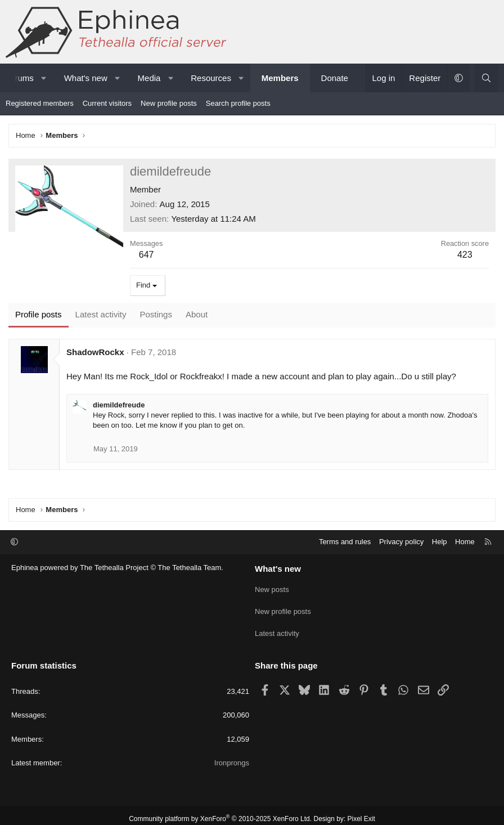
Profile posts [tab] (39, 314)
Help (440, 542)
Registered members (40, 103)
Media (149, 78)
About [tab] (197, 314)
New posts (272, 588)
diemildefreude (119, 405)
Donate (335, 78)
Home (465, 542)
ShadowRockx (95, 352)
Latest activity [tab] (101, 314)
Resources (211, 78)
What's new (86, 78)
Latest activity (277, 628)
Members (280, 78)
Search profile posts (238, 103)
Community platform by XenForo (220, 811)
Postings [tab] (156, 314)
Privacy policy (401, 542)
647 (147, 255)
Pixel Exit (361, 811)
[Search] (486, 78)
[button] (44, 78)
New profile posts (169, 103)
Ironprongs (232, 755)
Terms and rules (345, 542)
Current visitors (107, 103)
